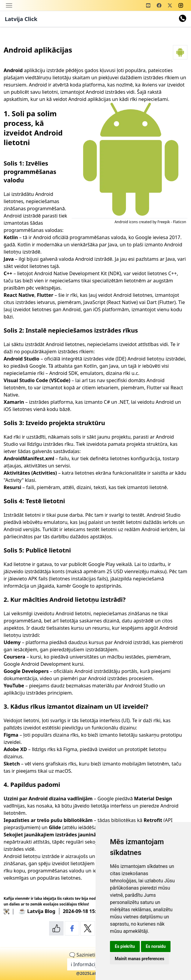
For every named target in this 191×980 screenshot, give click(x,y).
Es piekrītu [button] (125, 946)
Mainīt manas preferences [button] (139, 959)
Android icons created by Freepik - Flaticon (150, 222)
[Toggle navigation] (9, 5)
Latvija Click (21, 19)
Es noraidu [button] (156, 946)
